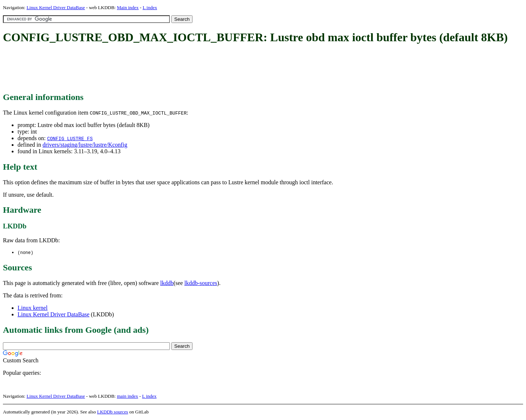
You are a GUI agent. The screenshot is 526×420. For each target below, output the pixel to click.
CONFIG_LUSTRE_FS (70, 138)
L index (150, 7)
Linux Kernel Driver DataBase (56, 7)
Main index (128, 7)
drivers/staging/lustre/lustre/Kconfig (85, 145)
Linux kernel (33, 308)
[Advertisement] (136, 69)
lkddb (167, 283)
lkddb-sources (201, 283)
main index (127, 396)
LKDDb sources (113, 412)
